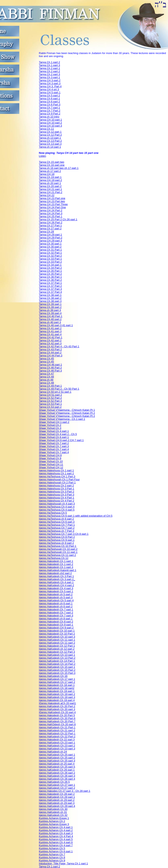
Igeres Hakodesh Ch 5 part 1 (56, 591)
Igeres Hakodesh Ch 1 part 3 (56, 567)
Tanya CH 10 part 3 (51, 126)
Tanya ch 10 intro (49, 117)
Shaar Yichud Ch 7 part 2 (54, 443)
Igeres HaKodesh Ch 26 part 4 (57, 779)
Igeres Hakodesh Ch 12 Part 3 (57, 652)
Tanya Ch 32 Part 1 (50, 253)
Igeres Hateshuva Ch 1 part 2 (56, 473)
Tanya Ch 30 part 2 (50, 247)
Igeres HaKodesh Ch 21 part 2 (57, 730)
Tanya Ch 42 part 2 (50, 340)
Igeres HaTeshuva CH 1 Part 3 (57, 476)
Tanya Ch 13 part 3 (50, 144)
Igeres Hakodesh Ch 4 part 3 (56, 588)
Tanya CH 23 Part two (52, 201)
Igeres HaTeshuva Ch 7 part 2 (57, 528)
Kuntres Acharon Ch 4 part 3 (56, 833)
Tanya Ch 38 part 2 (50, 298)
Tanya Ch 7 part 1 (50, 108)
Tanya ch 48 (46, 380)
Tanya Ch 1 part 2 (50, 62)
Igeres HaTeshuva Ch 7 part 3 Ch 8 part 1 (64, 534)
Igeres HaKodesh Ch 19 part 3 (57, 697)
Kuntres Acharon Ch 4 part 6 (56, 842)
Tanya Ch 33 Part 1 (50, 259)
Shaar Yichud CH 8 (50, 455)
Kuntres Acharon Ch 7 (52, 854)
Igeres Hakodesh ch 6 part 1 (56, 603)
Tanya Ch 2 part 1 (50, 68)
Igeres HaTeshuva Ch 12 (54, 558)
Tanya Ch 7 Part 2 (50, 111)
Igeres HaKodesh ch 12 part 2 (57, 649)
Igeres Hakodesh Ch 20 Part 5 (57, 715)
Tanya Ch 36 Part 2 (50, 280)
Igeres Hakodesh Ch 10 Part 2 (57, 634)
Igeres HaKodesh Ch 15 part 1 (57, 667)
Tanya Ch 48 (47, 377)
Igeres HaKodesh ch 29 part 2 (57, 800)
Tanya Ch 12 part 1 (50, 132)
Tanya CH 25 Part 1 (51, 216)
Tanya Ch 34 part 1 (50, 265)
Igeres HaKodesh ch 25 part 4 (57, 764)
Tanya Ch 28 (47, 232)
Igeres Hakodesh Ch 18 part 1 (57, 685)
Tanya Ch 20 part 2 (50, 186)
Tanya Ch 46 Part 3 (50, 371)
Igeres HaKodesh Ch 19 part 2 (57, 694)
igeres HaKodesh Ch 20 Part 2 (57, 706)
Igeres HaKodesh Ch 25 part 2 (57, 758)
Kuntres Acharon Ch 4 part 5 (56, 839)
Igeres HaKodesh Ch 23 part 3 (57, 749)
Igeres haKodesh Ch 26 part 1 (57, 770)
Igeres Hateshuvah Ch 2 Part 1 (57, 482)
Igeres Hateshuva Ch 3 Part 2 (57, 492)
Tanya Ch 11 (47, 129)
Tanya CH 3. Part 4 (50, 86)
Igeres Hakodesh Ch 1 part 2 (56, 564)
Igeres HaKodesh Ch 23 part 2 (57, 746)
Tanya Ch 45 (47, 359)
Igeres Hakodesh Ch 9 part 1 (56, 625)
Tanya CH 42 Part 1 (51, 337)
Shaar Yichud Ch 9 (50, 458)
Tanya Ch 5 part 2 (50, 95)
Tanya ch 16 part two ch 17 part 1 (59, 168)
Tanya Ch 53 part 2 (50, 407)
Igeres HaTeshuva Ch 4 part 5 (57, 510)
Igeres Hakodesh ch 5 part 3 (56, 597)
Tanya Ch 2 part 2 (50, 71)
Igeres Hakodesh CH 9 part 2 (56, 628)
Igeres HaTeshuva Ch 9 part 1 (57, 540)
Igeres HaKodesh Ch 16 (53, 676)
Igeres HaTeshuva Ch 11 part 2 (57, 555)
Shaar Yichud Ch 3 (50, 428)
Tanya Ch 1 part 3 (50, 65)
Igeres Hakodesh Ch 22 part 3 (57, 739)
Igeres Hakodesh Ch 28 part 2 (57, 794)
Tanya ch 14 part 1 (50, 147)
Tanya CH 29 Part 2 (51, 238)
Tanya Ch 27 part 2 (50, 228)
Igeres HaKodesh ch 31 (53, 812)
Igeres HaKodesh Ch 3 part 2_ (57, 579)
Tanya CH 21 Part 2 (51, 192)
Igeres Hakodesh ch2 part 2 (55, 573)
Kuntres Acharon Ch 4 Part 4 (56, 836)
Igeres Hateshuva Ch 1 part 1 (56, 470)
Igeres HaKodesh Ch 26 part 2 (57, 773)
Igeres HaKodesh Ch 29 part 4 (57, 806)
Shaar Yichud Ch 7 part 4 (54, 449)
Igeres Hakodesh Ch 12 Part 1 (57, 646)
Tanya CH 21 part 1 (51, 189)
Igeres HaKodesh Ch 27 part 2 (57, 788)
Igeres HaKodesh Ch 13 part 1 (57, 655)
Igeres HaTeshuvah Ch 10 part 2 (58, 549)
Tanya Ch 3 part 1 (50, 77)
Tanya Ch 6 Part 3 (50, 105)
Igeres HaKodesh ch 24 (53, 752)
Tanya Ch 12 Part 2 (50, 135)
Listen (43, 156)
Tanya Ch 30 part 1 (50, 244)
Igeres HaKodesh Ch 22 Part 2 (57, 736)
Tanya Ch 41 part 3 (50, 331)
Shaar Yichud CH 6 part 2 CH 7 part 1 (61, 440)
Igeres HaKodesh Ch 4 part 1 (56, 582)
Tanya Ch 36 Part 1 (50, 277)
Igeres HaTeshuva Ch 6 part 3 (57, 522)
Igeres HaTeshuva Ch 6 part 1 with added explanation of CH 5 (76, 516)
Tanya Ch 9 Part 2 (50, 114)
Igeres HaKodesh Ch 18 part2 (57, 688)
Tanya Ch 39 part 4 (50, 313)
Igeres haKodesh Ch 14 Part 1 (57, 661)
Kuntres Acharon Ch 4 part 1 (56, 827)
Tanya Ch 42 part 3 (50, 343)
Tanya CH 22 (47, 195)
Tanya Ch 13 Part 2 (50, 141)
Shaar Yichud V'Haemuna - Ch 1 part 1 (62, 419)
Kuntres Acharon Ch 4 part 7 (56, 845)
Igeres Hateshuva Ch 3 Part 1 (57, 489)
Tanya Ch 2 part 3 (50, 74)
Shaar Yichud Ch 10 (51, 461)
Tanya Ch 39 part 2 (50, 307)
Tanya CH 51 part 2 (51, 395)
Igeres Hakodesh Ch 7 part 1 (56, 609)
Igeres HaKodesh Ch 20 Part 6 (57, 718)
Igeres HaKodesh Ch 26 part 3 (57, 776)
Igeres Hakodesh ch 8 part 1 (56, 619)
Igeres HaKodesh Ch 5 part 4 (56, 600)
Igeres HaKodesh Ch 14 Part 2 (57, 664)
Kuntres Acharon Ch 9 (52, 860)
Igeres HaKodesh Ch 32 (53, 815)
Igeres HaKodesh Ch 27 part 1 (57, 785)
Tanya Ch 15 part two (52, 162)
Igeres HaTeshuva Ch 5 (53, 513)
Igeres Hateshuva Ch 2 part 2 (56, 486)
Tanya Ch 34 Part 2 (50, 268)
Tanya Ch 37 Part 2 (50, 286)
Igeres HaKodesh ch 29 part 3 (57, 803)
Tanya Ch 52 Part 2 (50, 398)
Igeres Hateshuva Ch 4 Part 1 (57, 498)
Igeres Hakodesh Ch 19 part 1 (57, 691)
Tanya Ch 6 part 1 (50, 98)
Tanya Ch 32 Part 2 (50, 256)
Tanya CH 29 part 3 (51, 241)
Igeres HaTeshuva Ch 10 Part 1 (58, 546)
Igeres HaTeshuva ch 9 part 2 (56, 543)
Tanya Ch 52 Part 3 (50, 401)
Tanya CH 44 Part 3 (51, 355)
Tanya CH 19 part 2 (51, 180)
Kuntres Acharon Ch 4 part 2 (56, 830)
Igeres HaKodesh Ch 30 (53, 809)
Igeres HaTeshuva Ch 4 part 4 (57, 507)
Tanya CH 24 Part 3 (51, 213)
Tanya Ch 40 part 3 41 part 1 (56, 325)
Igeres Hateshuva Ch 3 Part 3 (57, 495)
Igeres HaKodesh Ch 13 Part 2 (57, 658)
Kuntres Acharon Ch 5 (52, 848)
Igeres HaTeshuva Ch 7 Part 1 (57, 525)
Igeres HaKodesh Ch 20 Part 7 (57, 721)
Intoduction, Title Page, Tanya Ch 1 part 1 (64, 863)
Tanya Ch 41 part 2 (50, 328)
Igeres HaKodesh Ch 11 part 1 (57, 640)
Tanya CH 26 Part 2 (51, 222)
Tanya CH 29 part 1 (51, 235)
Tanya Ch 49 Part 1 (50, 386)
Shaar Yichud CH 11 (51, 464)
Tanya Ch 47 (47, 374)
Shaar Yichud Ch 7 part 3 (54, 446)
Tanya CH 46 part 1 (51, 365)
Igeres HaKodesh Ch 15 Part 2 (57, 670)
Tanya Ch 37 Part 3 (50, 289)
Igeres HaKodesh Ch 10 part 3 (57, 637)
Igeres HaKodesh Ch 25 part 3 (57, 761)
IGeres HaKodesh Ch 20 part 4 (57, 712)
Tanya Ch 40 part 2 (50, 319)
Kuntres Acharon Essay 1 (54, 818)
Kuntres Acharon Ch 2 (52, 821)
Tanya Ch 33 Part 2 (50, 262)
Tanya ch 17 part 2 (50, 171)
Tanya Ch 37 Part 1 (50, 283)
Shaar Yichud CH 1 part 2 (54, 422)
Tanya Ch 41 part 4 (50, 334)
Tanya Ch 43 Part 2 (50, 349)
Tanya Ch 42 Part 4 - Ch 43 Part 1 (59, 346)
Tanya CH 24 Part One (52, 207)
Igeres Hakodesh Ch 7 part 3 (56, 616)
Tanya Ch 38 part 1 (50, 295)
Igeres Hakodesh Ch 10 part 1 (57, 631)
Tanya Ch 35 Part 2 (50, 274)
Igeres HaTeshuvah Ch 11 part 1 (58, 552)
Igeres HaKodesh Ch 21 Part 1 (57, 727)
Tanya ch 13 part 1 (50, 138)
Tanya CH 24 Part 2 (51, 210)
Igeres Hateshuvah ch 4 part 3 (57, 504)
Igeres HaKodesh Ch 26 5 (54, 782)
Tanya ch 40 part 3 (50, 322)
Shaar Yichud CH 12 (51, 467)
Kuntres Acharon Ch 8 (52, 857)
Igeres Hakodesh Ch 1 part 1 (56, 561)
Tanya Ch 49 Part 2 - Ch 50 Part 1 (59, 389)
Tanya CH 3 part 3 (50, 83)
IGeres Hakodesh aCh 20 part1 (57, 703)
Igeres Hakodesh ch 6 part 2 (56, 606)
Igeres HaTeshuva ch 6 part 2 (56, 519)
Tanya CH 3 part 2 (50, 80)
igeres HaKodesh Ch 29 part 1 (57, 797)
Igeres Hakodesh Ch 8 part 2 (56, 622)
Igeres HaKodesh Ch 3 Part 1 (56, 576)
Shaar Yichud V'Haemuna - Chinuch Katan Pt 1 (67, 410)
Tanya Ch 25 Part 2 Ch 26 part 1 (58, 219)
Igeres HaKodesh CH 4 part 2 (57, 585)
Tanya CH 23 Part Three (53, 204)
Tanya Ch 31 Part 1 (50, 250)
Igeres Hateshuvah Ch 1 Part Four (59, 479)
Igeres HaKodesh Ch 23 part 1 (57, 743)
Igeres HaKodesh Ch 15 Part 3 (57, 673)
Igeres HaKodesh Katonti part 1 (58, 570)
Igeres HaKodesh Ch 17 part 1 (57, 679)
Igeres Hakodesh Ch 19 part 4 (57, 700)
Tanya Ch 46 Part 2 (50, 368)
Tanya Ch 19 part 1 (50, 177)
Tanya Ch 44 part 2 (50, 352)
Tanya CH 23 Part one (52, 198)
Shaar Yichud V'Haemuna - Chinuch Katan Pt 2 (67, 413)
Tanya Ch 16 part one (52, 165)
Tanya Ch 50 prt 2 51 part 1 (55, 392)
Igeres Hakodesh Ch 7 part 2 (56, 612)
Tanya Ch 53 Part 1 (50, 404)
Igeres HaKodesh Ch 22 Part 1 (57, 733)
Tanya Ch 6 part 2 (50, 101)
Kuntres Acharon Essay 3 (54, 824)
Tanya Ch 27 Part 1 (50, 225)
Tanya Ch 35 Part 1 (50, 271)
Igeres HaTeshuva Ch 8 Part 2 (57, 537)
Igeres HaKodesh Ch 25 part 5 (57, 767)
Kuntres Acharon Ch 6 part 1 (56, 851)
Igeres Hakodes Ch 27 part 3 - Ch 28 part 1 (65, 791)
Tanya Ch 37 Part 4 (50, 292)
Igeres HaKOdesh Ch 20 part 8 (57, 724)
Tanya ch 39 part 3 (50, 310)
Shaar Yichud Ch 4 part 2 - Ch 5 (58, 434)
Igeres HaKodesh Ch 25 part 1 (57, 755)
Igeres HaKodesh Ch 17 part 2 (57, 682)
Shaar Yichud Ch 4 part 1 (54, 431)
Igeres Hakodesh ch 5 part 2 (56, 594)
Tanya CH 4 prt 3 (49, 89)
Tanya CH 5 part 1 (50, 92)
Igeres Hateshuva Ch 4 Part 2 (57, 501)
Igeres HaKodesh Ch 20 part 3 (57, 709)
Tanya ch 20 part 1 (50, 183)
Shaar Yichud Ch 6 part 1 (54, 437)
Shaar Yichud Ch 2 (50, 425)
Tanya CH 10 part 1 (51, 120)
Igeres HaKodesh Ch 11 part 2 (57, 643)
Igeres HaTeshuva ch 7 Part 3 (57, 531)
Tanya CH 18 (47, 174)
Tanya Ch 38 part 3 (50, 301)
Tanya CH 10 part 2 (51, 123)
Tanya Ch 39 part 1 (50, 304)
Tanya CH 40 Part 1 (51, 316)
